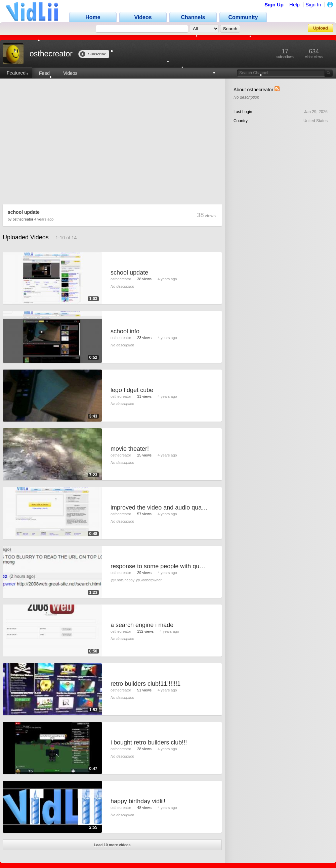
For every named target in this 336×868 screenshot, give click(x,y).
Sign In (313, 5)
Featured (16, 73)
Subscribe (93, 54)
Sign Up (274, 5)
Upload (321, 28)
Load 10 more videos (112, 845)
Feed (44, 73)
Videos (70, 73)
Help (295, 5)
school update (24, 212)
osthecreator (23, 219)
